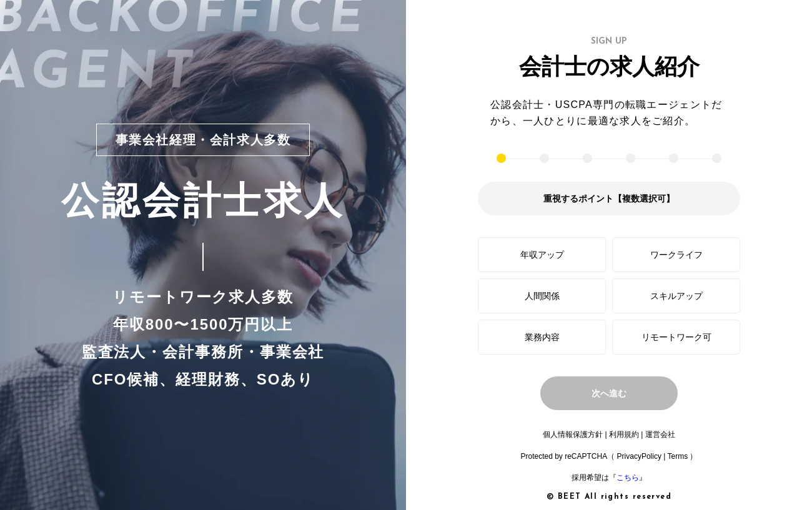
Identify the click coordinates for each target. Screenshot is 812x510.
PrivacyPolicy (639, 456)
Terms (677, 456)
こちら (628, 478)
